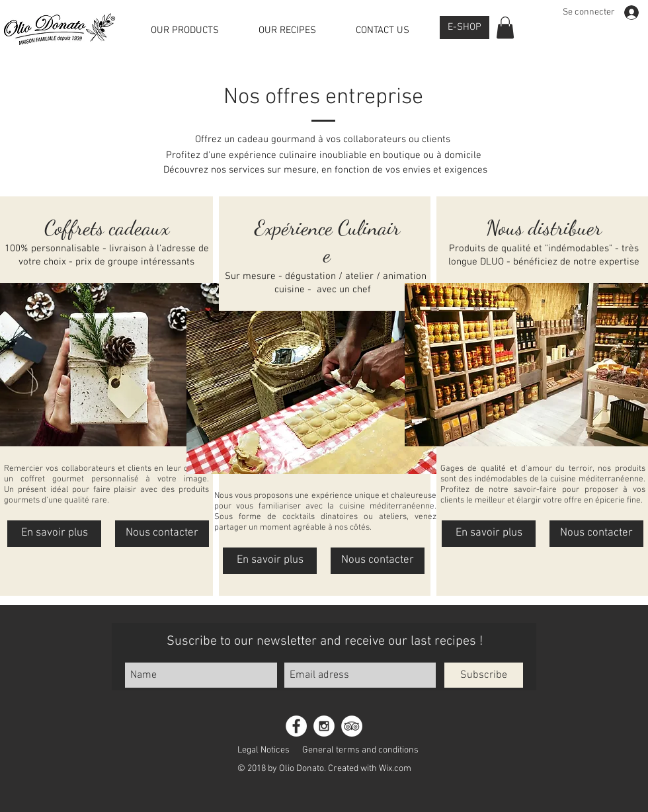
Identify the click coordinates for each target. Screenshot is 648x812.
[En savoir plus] (54, 534)
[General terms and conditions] (360, 750)
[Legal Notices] (263, 750)
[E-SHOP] (465, 27)
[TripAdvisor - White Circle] (352, 726)
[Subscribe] (484, 675)
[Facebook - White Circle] (296, 726)
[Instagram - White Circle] (324, 726)
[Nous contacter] (162, 534)
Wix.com (395, 769)
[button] (505, 27)
